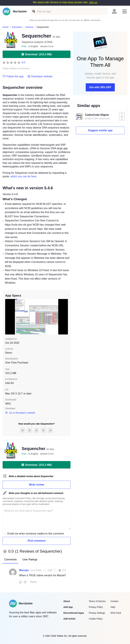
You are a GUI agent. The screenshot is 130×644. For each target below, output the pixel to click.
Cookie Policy (96, 619)
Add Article (69, 619)
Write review (37, 485)
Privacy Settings (97, 613)
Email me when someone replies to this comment (36, 534)
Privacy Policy (96, 607)
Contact (114, 601)
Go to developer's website (20, 413)
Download (37, 54)
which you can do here (23, 176)
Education (17, 27)
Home (6, 27)
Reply (33, 582)
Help (113, 607)
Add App (68, 607)
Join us (93, 2)
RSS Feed (116, 613)
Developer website (40, 76)
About (67, 601)
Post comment (37, 541)
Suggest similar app (100, 130)
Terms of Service (97, 601)
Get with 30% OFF (100, 87)
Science (29, 27)
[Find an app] (34, 11)
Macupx (24, 570)
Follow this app (13, 76)
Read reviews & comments (16, 68)
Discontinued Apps (74, 613)
